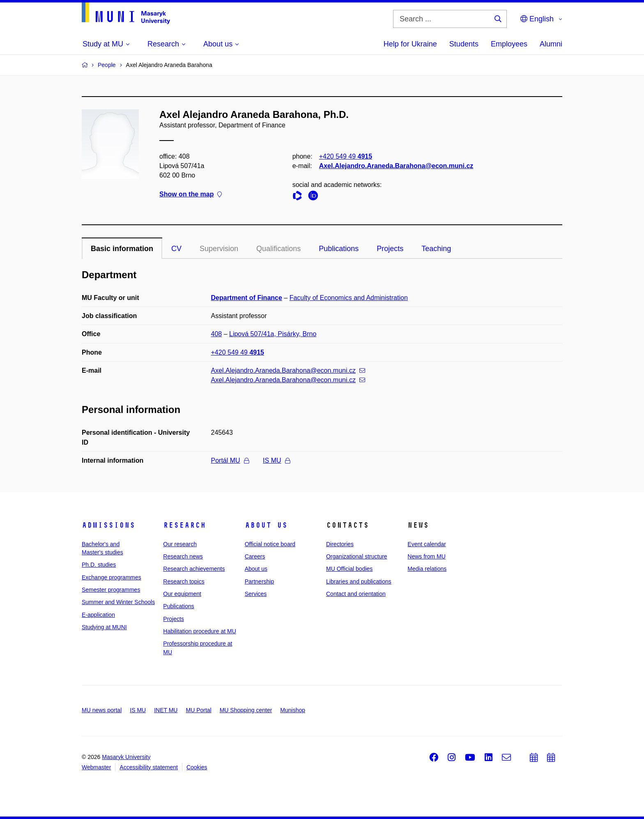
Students (464, 44)
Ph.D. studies (99, 565)
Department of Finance (247, 298)
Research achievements (194, 569)
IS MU (276, 460)
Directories (340, 544)
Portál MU (230, 460)
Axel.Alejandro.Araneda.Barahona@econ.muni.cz (396, 166)
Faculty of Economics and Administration (349, 298)
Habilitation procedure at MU (199, 631)
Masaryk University (126, 757)
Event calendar (427, 544)
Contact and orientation (356, 594)
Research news (183, 556)
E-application (98, 615)
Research (184, 525)
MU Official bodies (349, 569)
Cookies (197, 767)
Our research (180, 544)
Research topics (184, 581)
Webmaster (96, 767)
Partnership (260, 581)
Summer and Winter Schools (118, 602)
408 (217, 334)
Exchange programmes (112, 577)
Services (256, 594)
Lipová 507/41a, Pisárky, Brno (273, 334)
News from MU (427, 556)
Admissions (108, 525)
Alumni (551, 44)
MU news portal (102, 710)
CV (176, 249)
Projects (390, 249)
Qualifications (278, 249)
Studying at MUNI (104, 627)
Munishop (293, 710)
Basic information (122, 249)
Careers (255, 556)
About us (266, 525)
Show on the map (191, 195)
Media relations (427, 569)
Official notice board (270, 544)
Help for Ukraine (410, 44)
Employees (509, 44)
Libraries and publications (359, 581)
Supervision (219, 249)
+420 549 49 (346, 156)
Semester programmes (111, 590)
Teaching (436, 249)
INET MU (166, 710)
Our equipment (182, 594)
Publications (339, 249)
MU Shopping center (246, 710)
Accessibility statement (149, 767)
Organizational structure (357, 556)
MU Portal (198, 710)
